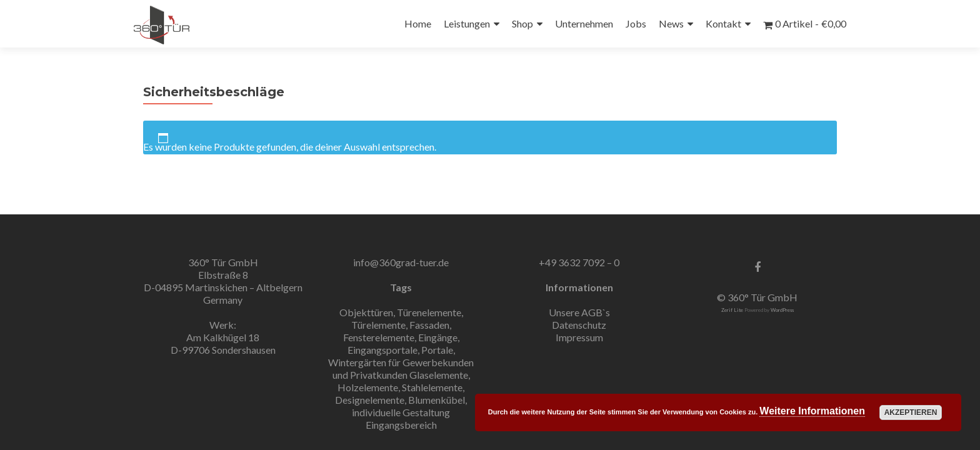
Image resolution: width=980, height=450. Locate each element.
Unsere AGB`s (579, 312)
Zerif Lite (733, 310)
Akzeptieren (911, 412)
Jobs (636, 23)
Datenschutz (579, 325)
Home (418, 23)
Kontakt (723, 23)
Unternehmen (584, 23)
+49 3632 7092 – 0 (579, 262)
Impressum (579, 337)
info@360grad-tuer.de (401, 262)
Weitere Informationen (812, 411)
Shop (522, 23)
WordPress (782, 310)
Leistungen (467, 23)
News (671, 23)
